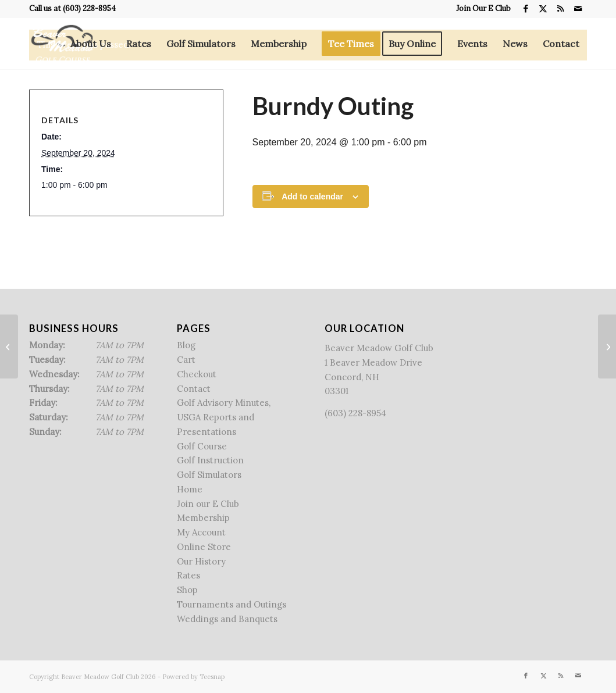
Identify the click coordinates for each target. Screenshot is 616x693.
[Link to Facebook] (526, 9)
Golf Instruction (210, 460)
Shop (187, 590)
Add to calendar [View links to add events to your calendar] (312, 197)
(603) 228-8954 (89, 8)
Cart (186, 360)
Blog (186, 345)
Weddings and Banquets (227, 619)
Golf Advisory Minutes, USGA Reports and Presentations (224, 417)
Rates (188, 575)
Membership (203, 518)
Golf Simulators (209, 475)
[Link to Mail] (578, 9)
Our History (201, 561)
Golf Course (202, 446)
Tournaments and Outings (232, 604)
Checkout (197, 374)
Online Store (204, 547)
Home (190, 489)
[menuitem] (480, 9)
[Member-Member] (607, 346)
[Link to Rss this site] (560, 9)
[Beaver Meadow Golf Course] (62, 44)
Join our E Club (208, 504)
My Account (201, 532)
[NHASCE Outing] (9, 346)
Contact (194, 389)
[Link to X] (543, 9)
